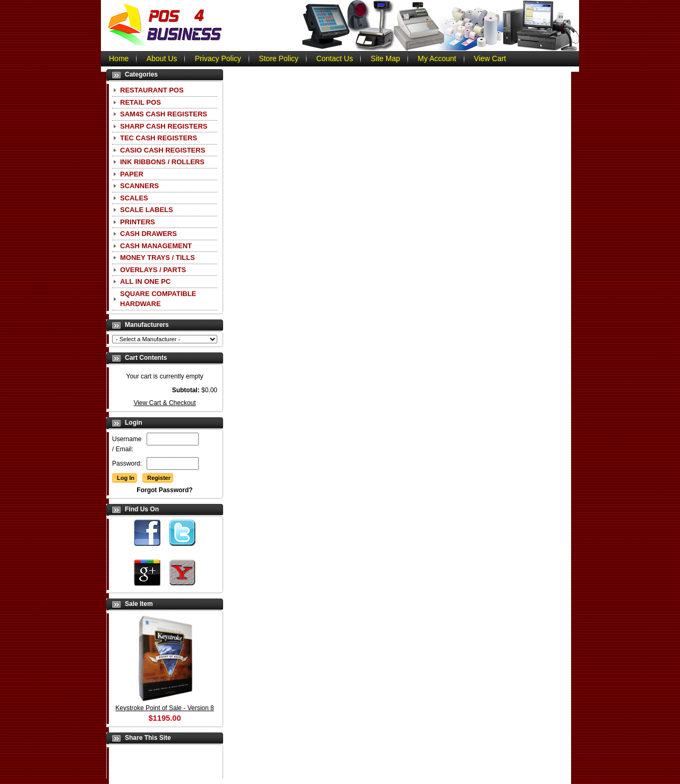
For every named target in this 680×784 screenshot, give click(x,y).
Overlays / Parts (153, 270)
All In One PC (145, 281)
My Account (437, 58)
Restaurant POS (152, 90)
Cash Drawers (148, 234)
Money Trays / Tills (158, 258)
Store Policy (279, 58)
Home (119, 58)
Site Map (385, 58)
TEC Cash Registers (159, 138)
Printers (138, 222)
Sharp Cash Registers (164, 126)
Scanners (139, 186)
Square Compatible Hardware (158, 299)
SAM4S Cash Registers (164, 114)
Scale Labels (147, 210)
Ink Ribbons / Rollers (162, 162)
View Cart (490, 58)
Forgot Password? (164, 490)
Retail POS (141, 102)
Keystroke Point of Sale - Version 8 (164, 708)
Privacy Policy (218, 58)
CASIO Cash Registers (163, 150)
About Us (162, 58)
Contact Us (334, 58)
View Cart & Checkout (164, 403)
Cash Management (156, 246)
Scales (134, 198)
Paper (132, 174)
